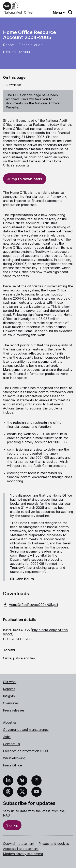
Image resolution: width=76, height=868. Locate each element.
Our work (10, 682)
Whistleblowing (14, 758)
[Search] (71, 12)
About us (10, 722)
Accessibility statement (21, 849)
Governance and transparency (26, 730)
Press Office (12, 765)
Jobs (7, 737)
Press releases (14, 710)
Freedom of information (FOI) (26, 751)
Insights (9, 696)
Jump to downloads (25, 179)
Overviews (11, 703)
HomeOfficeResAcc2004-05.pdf (31, 605)
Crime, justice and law (19, 658)
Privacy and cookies (54, 844)
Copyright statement (19, 844)
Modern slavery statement (23, 854)
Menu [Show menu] (57, 12)
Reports (9, 689)
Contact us (11, 744)
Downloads (14, 85)
